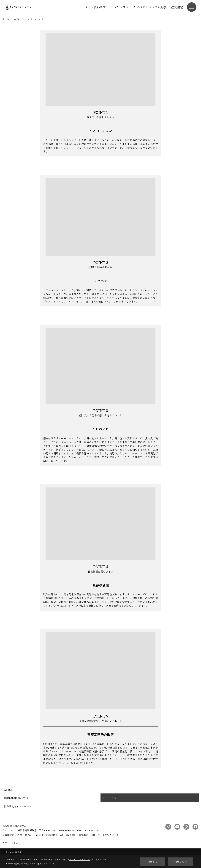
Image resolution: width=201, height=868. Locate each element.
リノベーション (111, 798)
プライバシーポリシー (79, 859)
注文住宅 (177, 7)
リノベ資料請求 (95, 7)
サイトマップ (11, 843)
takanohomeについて (16, 798)
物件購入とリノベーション (19, 806)
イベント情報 (120, 7)
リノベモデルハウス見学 (150, 7)
